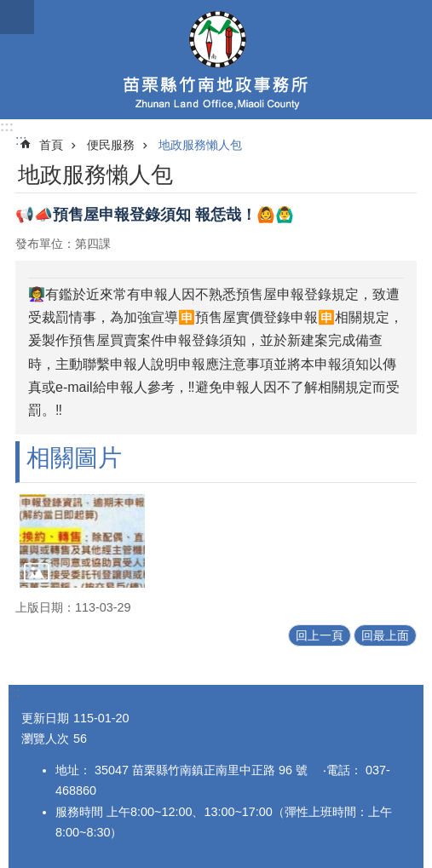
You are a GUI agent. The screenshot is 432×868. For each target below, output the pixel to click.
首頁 (51, 145)
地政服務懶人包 (200, 145)
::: (7, 126)
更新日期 (45, 718)
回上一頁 (320, 635)
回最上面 (385, 635)
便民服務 (111, 145)
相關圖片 (74, 458)
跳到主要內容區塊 (9, 9)
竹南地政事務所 (216, 60)
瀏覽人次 (45, 739)
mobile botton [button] (17, 17)
